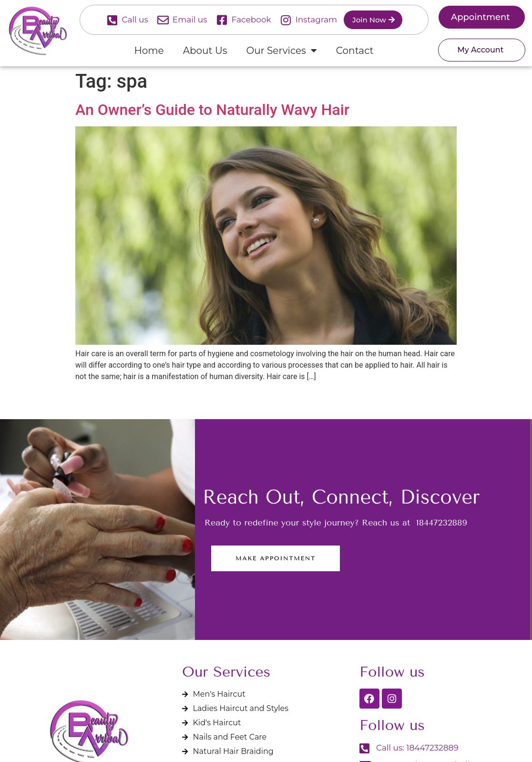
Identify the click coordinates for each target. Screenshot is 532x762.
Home (149, 51)
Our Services (282, 51)
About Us (205, 51)
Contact (355, 51)
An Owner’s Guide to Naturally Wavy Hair (212, 110)
